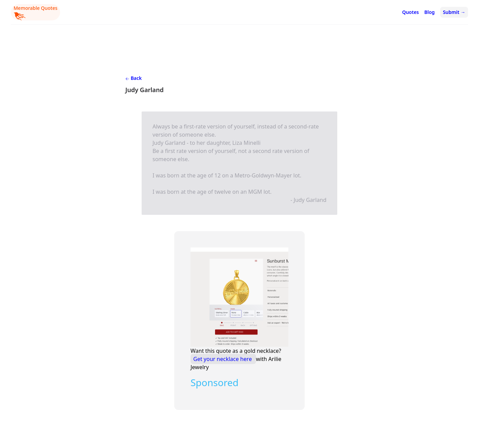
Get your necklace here (223, 359)
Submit (454, 12)
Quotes (410, 12)
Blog (429, 12)
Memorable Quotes (35, 13)
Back (133, 78)
